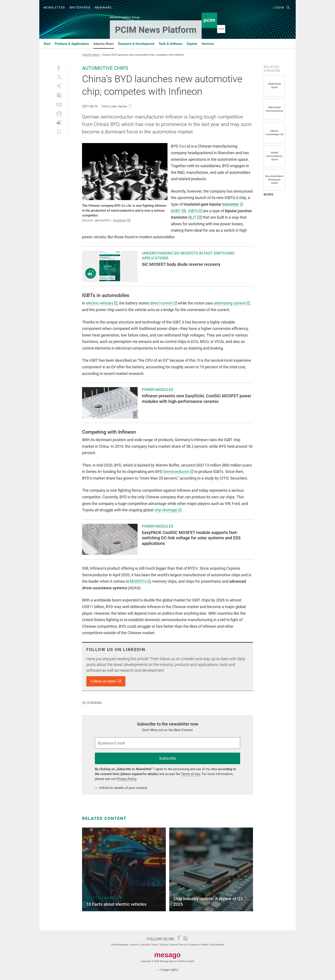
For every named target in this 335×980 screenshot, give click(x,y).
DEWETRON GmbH (274, 86)
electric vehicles (102, 303)
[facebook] (59, 68)
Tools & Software (170, 44)
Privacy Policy (126, 779)
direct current (163, 303)
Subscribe (168, 758)
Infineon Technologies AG (274, 133)
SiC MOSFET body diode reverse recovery (181, 264)
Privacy (164, 945)
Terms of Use (191, 774)
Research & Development (136, 44)
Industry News (104, 44)
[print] (59, 113)
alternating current (232, 303)
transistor (232, 204)
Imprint (134, 945)
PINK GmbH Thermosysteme (274, 109)
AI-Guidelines (217, 945)
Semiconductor (178, 472)
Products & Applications (72, 44)
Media (205, 945)
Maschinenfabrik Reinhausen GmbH (274, 180)
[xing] (59, 86)
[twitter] (59, 77)
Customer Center (149, 945)
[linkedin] (59, 95)
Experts (192, 44)
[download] (59, 123)
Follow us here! (106, 681)
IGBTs (195, 211)
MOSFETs (140, 581)
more (269, 195)
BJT (195, 217)
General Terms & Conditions (185, 945)
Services (208, 44)
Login (279, 7)
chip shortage (168, 510)
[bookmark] (130, 106)
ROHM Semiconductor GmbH (274, 156)
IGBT (178, 211)
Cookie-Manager (120, 945)
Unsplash (121, 220)
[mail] (59, 104)
